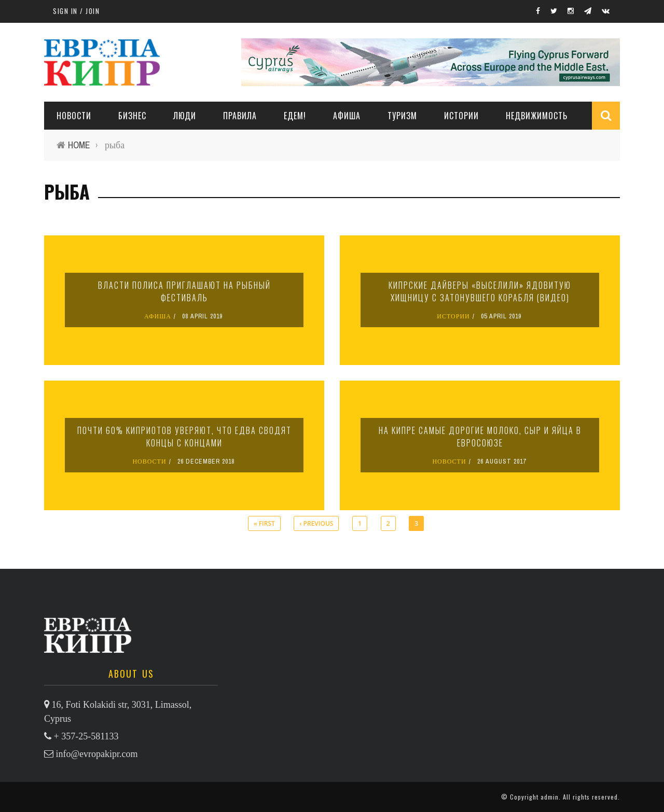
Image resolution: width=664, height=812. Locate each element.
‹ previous (316, 523)
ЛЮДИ (185, 116)
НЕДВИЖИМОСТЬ (537, 116)
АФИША (347, 116)
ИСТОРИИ (461, 116)
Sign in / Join (76, 11)
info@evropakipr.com (97, 754)
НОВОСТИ (74, 116)
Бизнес (132, 116)
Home (79, 145)
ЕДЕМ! (295, 116)
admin (550, 797)
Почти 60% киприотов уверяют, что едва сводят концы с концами (184, 437)
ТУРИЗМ (402, 116)
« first (264, 523)
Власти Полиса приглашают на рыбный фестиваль (184, 291)
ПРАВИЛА (240, 116)
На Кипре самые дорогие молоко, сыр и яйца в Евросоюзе (480, 437)
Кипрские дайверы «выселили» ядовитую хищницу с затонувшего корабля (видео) (480, 291)
